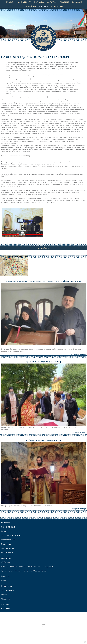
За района (30, 6)
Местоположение (9, 540)
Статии (44, 6)
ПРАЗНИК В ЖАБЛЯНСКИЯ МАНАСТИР (44, 362)
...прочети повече (78, 354)
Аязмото (39, 2)
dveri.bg (27, 156)
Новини (4, 595)
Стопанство (6, 544)
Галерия (64, 2)
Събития (52, 2)
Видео (4, 581)
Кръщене (77, 2)
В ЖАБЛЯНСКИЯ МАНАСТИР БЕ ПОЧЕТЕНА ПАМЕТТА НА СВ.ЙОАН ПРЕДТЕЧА (44, 282)
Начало (9, 2)
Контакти (57, 6)
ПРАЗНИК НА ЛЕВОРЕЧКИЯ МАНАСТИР (44, 440)
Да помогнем (7, 553)
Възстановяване (8, 548)
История (5, 531)
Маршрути (6, 599)
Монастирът (24, 2)
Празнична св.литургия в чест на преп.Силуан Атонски (24, 571)
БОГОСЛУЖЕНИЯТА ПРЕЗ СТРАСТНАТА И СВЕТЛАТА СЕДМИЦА (27, 567)
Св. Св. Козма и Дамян (11, 535)
